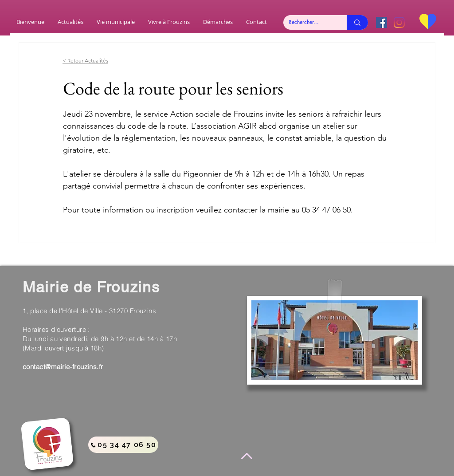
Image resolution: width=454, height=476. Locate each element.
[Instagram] (399, 22)
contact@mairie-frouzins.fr (63, 367)
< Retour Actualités (85, 61)
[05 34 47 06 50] (123, 445)
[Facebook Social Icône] (382, 22)
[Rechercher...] (308, 22)
